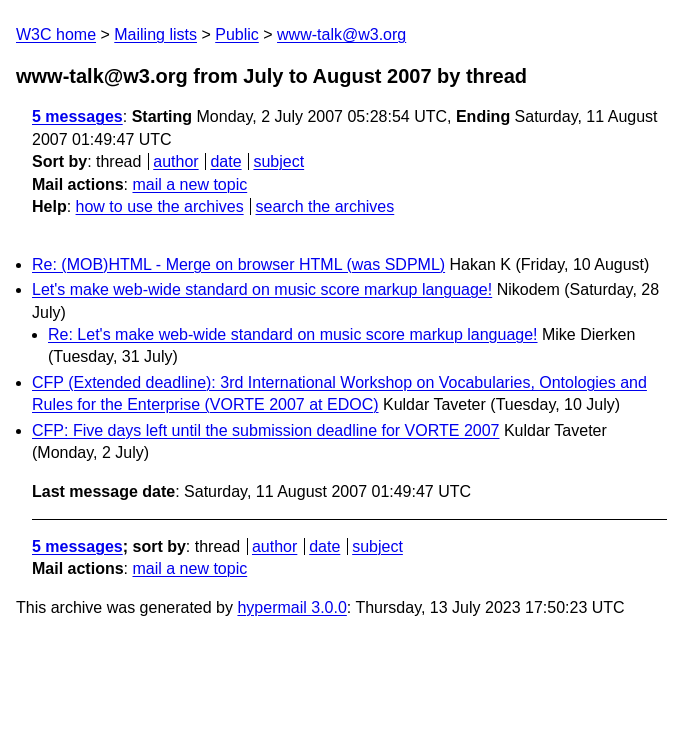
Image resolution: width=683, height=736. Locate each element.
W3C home (56, 34)
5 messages (77, 116)
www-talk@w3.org (341, 34)
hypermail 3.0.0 (291, 607)
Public (237, 34)
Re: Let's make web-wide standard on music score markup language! (293, 334)
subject (278, 161)
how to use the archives (160, 206)
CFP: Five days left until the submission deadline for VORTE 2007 (265, 430)
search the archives (325, 206)
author (175, 161)
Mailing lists (155, 34)
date (225, 161)
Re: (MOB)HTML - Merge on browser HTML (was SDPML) (238, 264)
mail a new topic (189, 184)
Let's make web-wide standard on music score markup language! (262, 289)
